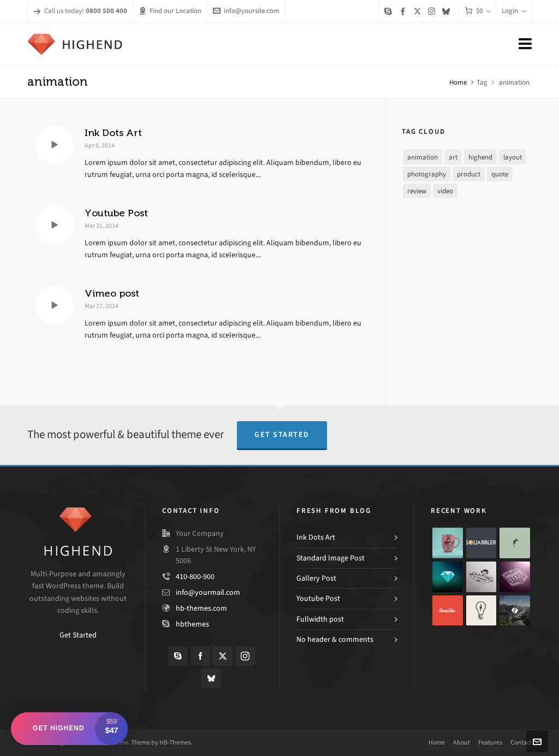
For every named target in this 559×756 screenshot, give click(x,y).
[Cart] (477, 11)
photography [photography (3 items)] (427, 174)
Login (514, 11)
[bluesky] (448, 11)
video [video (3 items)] (445, 191)
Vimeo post (112, 293)
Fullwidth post (320, 619)
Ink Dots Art (113, 133)
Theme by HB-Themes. (162, 742)
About (462, 742)
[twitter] (419, 11)
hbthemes (192, 624)
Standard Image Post (331, 558)
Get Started (282, 435)
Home (458, 82)
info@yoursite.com (246, 11)
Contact (521, 742)
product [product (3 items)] (469, 174)
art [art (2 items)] (453, 157)
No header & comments (335, 639)
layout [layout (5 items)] (513, 157)
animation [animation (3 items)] (423, 157)
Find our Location (170, 11)
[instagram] (433, 11)
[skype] (390, 11)
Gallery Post (316, 578)
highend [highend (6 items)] (480, 157)
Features (490, 742)
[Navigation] (525, 44)
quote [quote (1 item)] (500, 174)
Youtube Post (116, 213)
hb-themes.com (201, 608)
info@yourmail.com (208, 592)
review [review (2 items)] (417, 191)
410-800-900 (195, 577)
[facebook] (405, 11)
